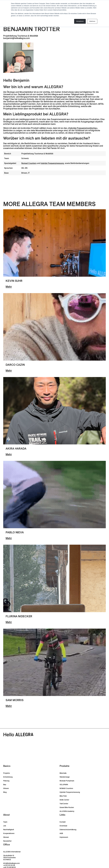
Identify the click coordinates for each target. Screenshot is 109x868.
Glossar (6, 837)
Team (5, 822)
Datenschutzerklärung (68, 830)
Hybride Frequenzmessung (70, 792)
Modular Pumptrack (67, 781)
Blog (5, 792)
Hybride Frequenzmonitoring (82, 128)
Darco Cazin (15, 365)
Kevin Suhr (14, 281)
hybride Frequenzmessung (52, 163)
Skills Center (64, 800)
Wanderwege (65, 777)
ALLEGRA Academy (67, 811)
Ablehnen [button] (92, 21)
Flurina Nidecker (19, 616)
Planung (6, 781)
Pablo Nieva (15, 532)
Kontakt (63, 822)
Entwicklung (8, 777)
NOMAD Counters (66, 788)
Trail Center (64, 804)
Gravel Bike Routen (67, 807)
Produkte (64, 766)
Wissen (6, 788)
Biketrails (63, 773)
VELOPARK (64, 785)
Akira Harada (16, 448)
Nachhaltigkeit (9, 830)
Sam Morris (15, 700)
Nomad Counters (29, 163)
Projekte (7, 773)
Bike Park (63, 796)
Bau (5, 785)
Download (63, 826)
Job (5, 826)
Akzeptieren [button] (80, 21)
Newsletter (7, 841)
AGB (61, 833)
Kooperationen (9, 833)
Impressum (64, 837)
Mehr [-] (9, 287)
